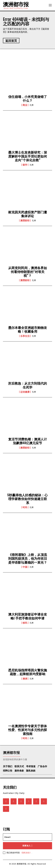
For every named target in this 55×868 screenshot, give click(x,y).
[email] (27, 837)
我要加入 (27, 846)
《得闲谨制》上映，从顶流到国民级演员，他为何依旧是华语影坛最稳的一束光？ (28, 558)
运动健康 (25, 392)
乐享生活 (25, 336)
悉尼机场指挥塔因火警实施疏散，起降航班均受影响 (28, 672)
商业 (25, 105)
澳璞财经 (25, 220)
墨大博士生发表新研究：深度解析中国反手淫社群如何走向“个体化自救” (28, 156)
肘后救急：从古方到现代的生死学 (28, 385)
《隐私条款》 (26, 853)
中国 (25, 567)
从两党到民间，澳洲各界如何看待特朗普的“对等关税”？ (28, 272)
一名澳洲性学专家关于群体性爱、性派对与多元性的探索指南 (28, 730)
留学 (25, 165)
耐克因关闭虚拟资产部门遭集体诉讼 (28, 214)
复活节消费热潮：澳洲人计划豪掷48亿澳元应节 (28, 441)
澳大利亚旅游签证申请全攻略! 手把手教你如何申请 (28, 616)
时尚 (25, 507)
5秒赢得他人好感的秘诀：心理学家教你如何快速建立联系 (27, 499)
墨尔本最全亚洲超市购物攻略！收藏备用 (28, 329)
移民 (25, 623)
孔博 (32, 105)
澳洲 (25, 679)
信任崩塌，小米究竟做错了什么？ (28, 99)
